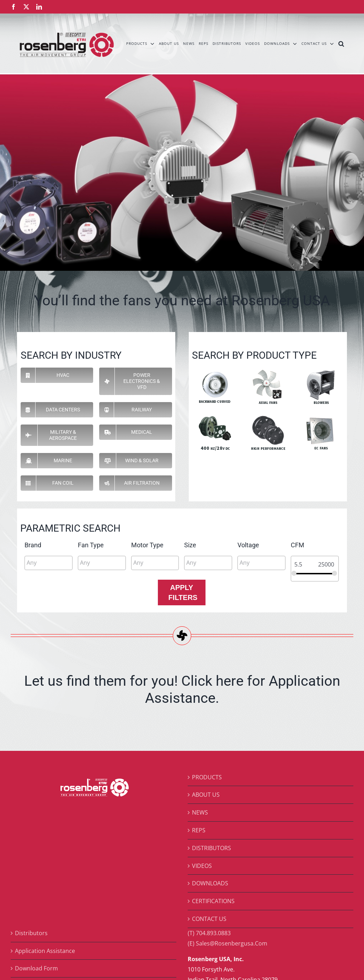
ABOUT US (206, 795)
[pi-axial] (268, 370)
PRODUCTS (207, 777)
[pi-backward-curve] (215, 370)
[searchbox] (58, 563)
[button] (341, 43)
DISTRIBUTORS (212, 848)
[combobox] (49, 563)
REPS (199, 830)
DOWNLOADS (210, 883)
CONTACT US (209, 919)
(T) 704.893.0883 (209, 933)
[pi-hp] (268, 417)
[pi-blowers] (320, 370)
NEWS (200, 812)
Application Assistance (45, 951)
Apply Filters (183, 592)
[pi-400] (215, 417)
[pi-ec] (320, 417)
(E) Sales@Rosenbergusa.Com (227, 943)
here (230, 681)
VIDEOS (202, 866)
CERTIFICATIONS (213, 901)
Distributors (31, 933)
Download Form (36, 968)
